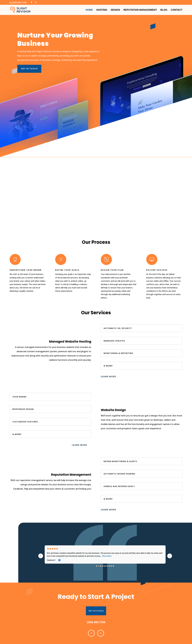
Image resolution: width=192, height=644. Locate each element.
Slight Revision (49, 641)
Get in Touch (29, 54)
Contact (177, 9)
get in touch (96, 596)
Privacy (31, 637)
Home (89, 9)
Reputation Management (140, 9)
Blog (164, 9)
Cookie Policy (42, 637)
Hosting (102, 9)
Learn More (108, 362)
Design (115, 9)
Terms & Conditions (17, 637)
